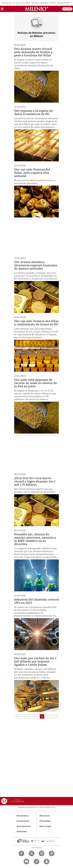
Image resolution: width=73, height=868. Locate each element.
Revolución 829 (63, 3)
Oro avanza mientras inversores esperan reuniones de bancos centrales (36, 265)
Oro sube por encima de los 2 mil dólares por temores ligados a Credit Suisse (35, 661)
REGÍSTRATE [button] (67, 9)
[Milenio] (36, 9)
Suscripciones (24, 826)
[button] (2, 10)
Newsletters (23, 816)
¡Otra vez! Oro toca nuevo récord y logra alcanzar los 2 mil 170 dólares (35, 481)
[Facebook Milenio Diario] (21, 853)
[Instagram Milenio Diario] (42, 853)
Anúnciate (22, 832)
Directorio (45, 816)
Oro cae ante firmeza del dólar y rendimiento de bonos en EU (36, 323)
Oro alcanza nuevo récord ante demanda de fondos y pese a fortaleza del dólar (33, 52)
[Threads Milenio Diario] (52, 853)
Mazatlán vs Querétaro (40, 3)
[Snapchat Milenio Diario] (47, 862)
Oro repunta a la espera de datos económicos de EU (33, 112)
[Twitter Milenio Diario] (31, 853)
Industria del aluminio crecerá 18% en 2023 (36, 601)
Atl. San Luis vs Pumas (21, 3)
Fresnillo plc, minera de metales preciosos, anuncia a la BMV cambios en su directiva (35, 539)
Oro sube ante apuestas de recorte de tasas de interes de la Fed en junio (36, 383)
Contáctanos (23, 821)
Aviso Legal (45, 826)
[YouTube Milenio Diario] (26, 862)
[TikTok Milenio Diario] (36, 862)
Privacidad (45, 821)
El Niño (53, 3)
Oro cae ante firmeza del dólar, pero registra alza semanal (32, 173)
